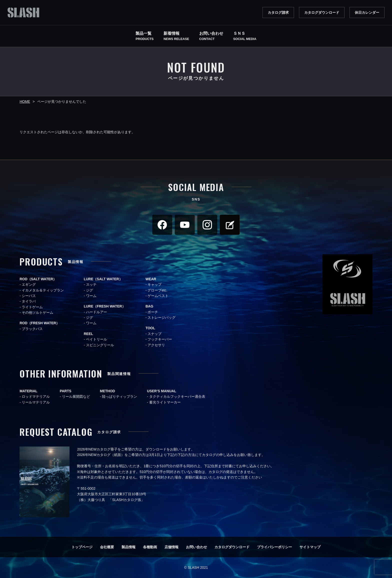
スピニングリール (100, 345)
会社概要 (107, 547)
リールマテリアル (36, 402)
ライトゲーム (32, 307)
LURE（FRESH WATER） (105, 306)
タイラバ (29, 301)
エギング (29, 284)
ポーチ (153, 312)
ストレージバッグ (161, 317)
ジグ (89, 290)
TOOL (150, 328)
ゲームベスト (158, 296)
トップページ (82, 547)
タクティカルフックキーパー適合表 (177, 396)
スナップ (154, 334)
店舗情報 (171, 547)
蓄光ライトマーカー (165, 402)
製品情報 (128, 547)
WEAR (151, 279)
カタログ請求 (278, 12)
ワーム (91, 296)
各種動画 (150, 547)
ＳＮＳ (245, 36)
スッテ (91, 284)
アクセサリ (156, 345)
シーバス (29, 296)
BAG (149, 306)
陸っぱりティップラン (119, 396)
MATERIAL (28, 391)
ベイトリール (96, 339)
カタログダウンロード (322, 12)
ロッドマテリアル (36, 396)
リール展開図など (76, 396)
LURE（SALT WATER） (103, 279)
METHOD (108, 391)
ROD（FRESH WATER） (39, 323)
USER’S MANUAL (162, 391)
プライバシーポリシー (274, 547)
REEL (88, 334)
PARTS (65, 391)
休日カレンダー (367, 12)
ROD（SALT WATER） (38, 279)
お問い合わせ (196, 547)
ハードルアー (96, 312)
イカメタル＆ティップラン (43, 290)
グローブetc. (157, 290)
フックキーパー (160, 339)
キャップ (154, 284)
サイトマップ (310, 547)
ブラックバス (32, 329)
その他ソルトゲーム (37, 312)
